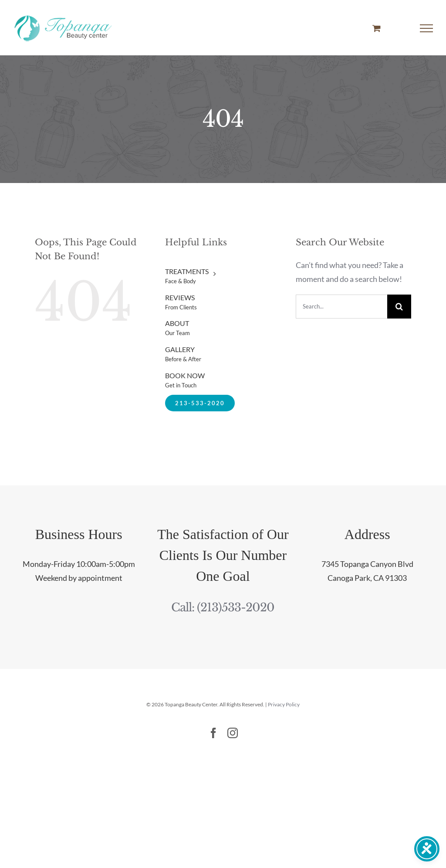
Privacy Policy (284, 704)
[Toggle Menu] (427, 28)
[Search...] (341, 307)
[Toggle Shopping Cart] (377, 28)
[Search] (399, 307)
